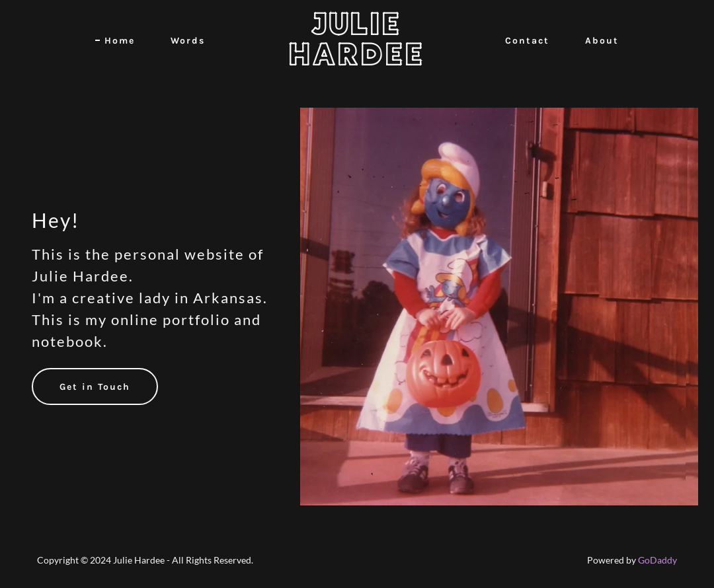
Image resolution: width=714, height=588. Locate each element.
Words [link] (188, 41)
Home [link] (120, 41)
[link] (357, 61)
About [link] (602, 41)
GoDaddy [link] (657, 560)
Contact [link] (527, 41)
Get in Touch (95, 387)
